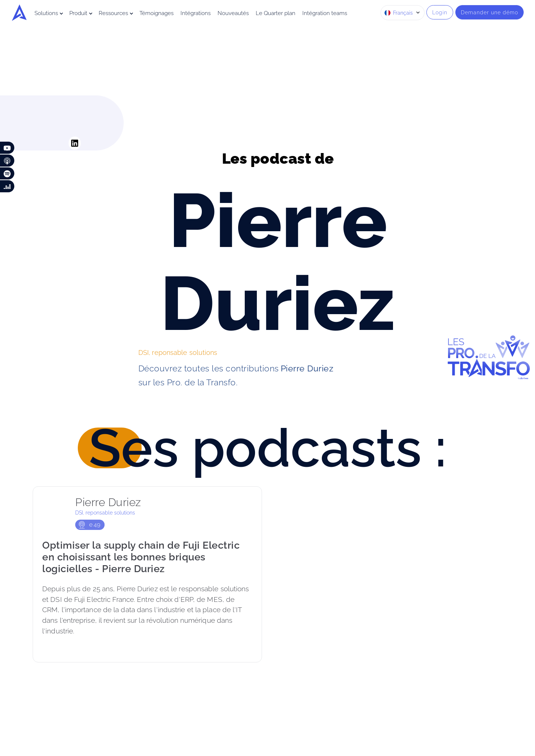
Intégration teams (325, 13)
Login (440, 12)
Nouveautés (233, 13)
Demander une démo (489, 12)
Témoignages (157, 13)
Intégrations (196, 13)
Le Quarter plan (276, 13)
